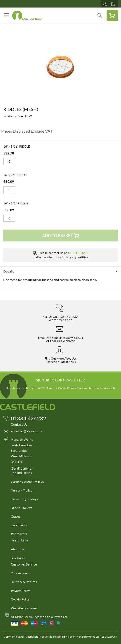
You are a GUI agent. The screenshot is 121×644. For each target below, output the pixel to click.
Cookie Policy (20, 599)
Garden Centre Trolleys (27, 482)
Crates (16, 516)
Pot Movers (19, 534)
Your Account (20, 573)
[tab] (60, 271)
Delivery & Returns (24, 582)
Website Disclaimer (24, 608)
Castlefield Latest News (61, 362)
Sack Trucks (19, 525)
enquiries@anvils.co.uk (68, 338)
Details (9, 271)
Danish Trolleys (22, 508)
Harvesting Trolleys (24, 499)
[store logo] (27, 15)
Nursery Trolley (22, 490)
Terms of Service (99, 388)
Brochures (18, 558)
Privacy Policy (75, 388)
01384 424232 (78, 253)
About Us (18, 549)
